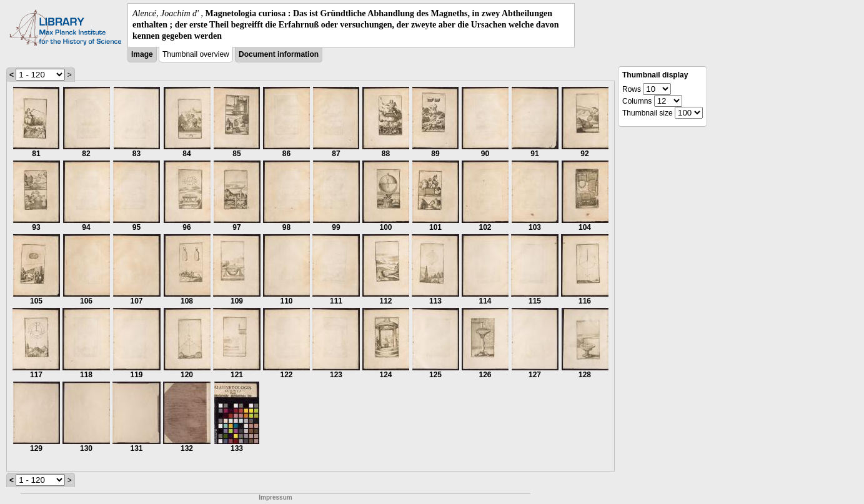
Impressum (275, 497)
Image (142, 54)
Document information (279, 54)
